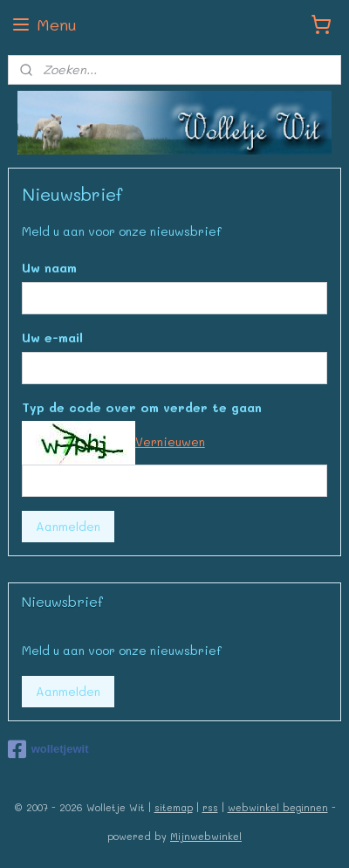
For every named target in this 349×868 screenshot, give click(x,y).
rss (210, 807)
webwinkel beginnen (278, 807)
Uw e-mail (52, 337)
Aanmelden (68, 526)
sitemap (174, 807)
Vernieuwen (170, 441)
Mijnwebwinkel (206, 836)
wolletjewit (48, 749)
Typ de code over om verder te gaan (142, 406)
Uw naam (49, 268)
